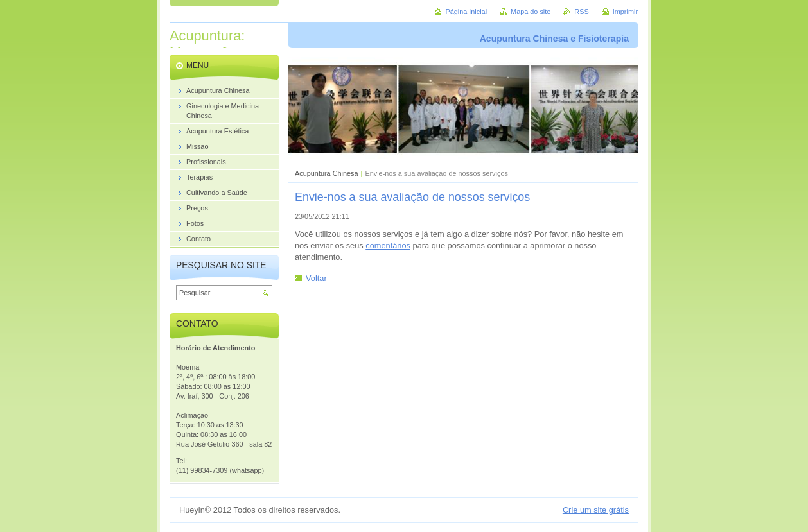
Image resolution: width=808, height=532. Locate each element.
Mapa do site (531, 12)
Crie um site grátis (596, 510)
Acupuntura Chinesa (327, 173)
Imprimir (625, 12)
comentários (388, 245)
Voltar (316, 278)
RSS (581, 12)
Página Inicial (466, 12)
